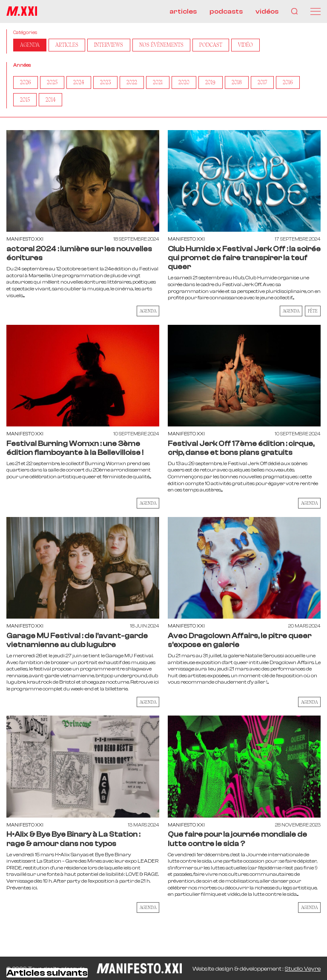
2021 (163, 83)
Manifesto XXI (25, 241)
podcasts (226, 11)
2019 (217, 83)
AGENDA (31, 45)
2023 (109, 83)
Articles (69, 45)
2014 (52, 101)
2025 (53, 83)
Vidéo (255, 45)
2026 (26, 83)
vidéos (267, 11)
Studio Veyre (303, 969)
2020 (190, 83)
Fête (313, 312)
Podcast (219, 45)
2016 (297, 83)
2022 (136, 83)
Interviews (113, 45)
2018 (244, 83)
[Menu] (316, 11)
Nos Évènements (168, 45)
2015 (25, 101)
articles (183, 11)
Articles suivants (47, 974)
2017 (271, 83)
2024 (81, 83)
